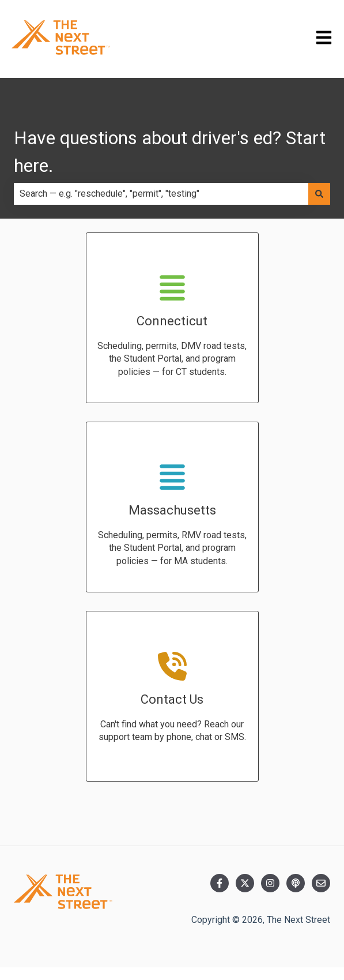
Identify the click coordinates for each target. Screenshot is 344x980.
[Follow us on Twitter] (245, 883)
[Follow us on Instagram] (270, 883)
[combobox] (161, 194)
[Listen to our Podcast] (296, 883)
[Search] (319, 194)
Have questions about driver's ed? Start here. (170, 152)
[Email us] (321, 883)
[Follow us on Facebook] (220, 883)
